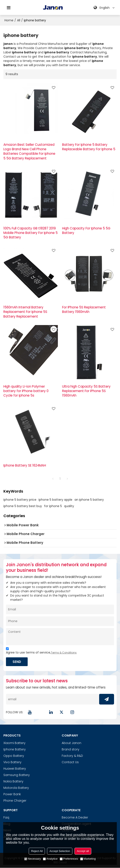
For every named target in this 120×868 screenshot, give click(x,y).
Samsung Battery (17, 775)
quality (69, 506)
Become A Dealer (75, 817)
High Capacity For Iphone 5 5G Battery (86, 230)
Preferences (69, 859)
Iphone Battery (15, 749)
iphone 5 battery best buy (23, 506)
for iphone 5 (53, 506)
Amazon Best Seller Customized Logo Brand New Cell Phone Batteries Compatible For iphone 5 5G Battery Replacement (29, 151)
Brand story (71, 749)
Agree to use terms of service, (41, 651)
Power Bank (12, 794)
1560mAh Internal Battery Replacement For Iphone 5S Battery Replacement (25, 312)
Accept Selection (60, 851)
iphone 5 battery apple (55, 500)
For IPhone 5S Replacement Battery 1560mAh (84, 309)
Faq (6, 817)
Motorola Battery (16, 788)
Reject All (37, 851)
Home (9, 20)
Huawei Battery (15, 769)
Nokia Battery (13, 781)
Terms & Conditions (64, 653)
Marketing (88, 859)
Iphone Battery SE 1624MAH (25, 465)
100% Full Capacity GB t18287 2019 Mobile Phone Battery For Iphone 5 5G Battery (31, 233)
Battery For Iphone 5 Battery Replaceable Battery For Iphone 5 (89, 147)
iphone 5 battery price (20, 500)
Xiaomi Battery (14, 743)
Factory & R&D (72, 756)
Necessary (32, 859)
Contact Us (70, 762)
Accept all (83, 851)
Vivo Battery (12, 762)
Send (17, 662)
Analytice (50, 859)
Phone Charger (15, 801)
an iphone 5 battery (89, 500)
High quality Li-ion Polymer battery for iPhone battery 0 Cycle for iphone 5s (26, 391)
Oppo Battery (14, 756)
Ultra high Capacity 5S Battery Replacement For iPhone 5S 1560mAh (86, 391)
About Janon (71, 743)
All (19, 20)
